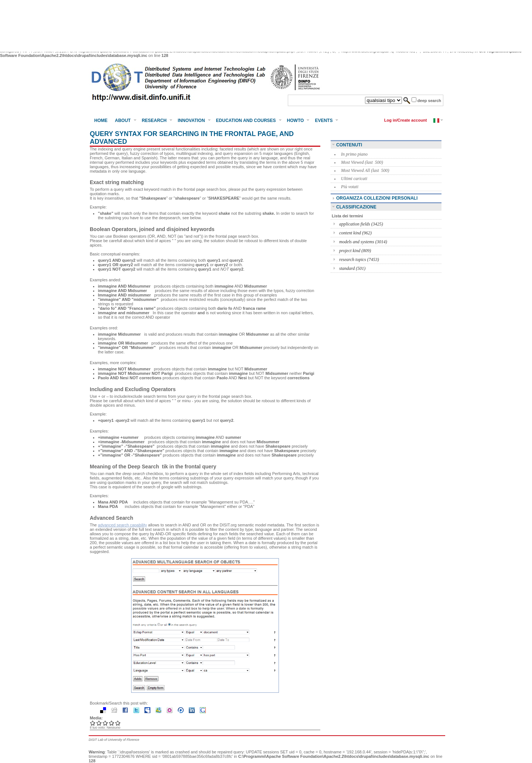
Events (324, 121)
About (123, 121)
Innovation (191, 121)
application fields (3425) (361, 224)
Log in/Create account (406, 120)
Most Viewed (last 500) (362, 162)
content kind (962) (355, 233)
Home (101, 121)
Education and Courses (246, 121)
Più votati (350, 187)
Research (154, 121)
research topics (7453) (359, 260)
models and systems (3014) (363, 242)
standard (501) (352, 268)
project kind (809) (355, 251)
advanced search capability (122, 525)
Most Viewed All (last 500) (365, 170)
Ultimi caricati (354, 179)
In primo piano (354, 154)
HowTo (296, 121)
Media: (96, 718)
